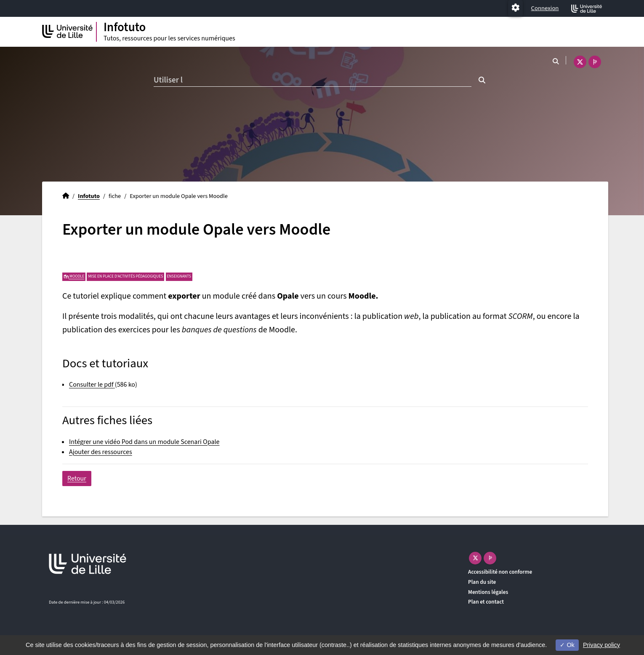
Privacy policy (601, 645)
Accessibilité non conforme (500, 572)
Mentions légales (488, 592)
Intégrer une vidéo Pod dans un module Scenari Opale (144, 442)
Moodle (74, 276)
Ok (567, 645)
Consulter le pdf (91, 385)
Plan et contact (486, 602)
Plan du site (482, 582)
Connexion (545, 8)
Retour (77, 479)
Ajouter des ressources (101, 452)
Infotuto (89, 196)
